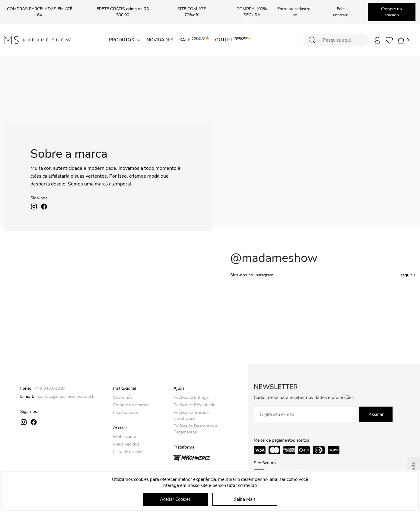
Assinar (376, 414)
